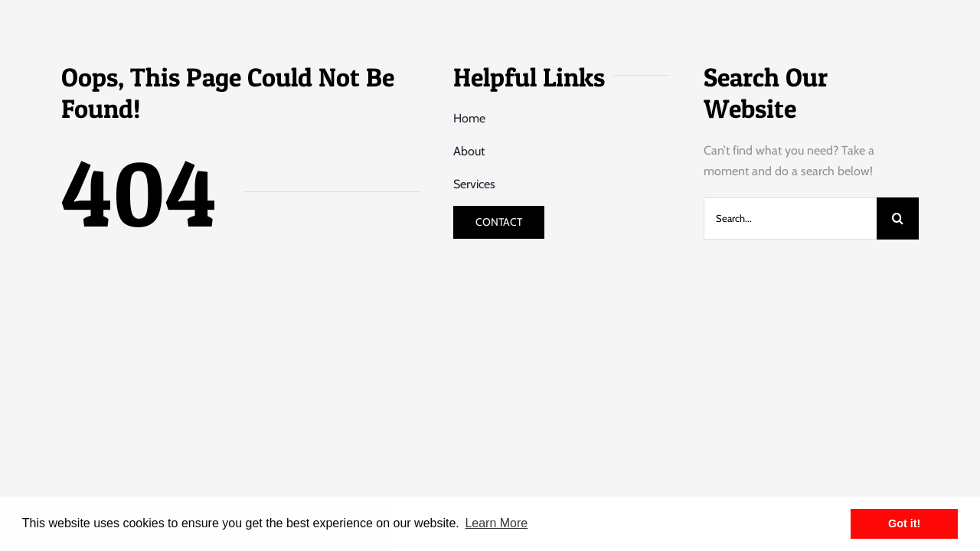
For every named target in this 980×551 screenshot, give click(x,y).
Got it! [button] (904, 523)
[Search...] (790, 218)
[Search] (898, 218)
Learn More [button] (496, 523)
